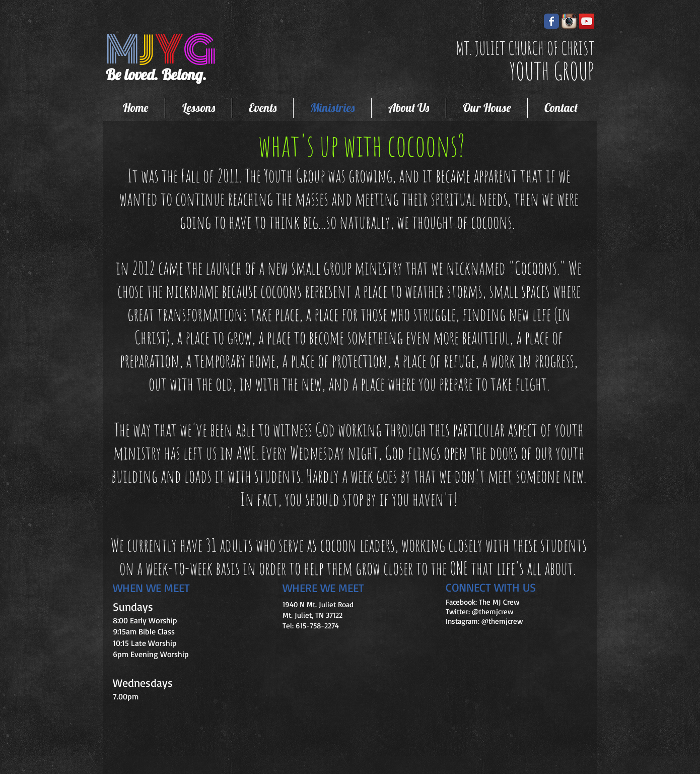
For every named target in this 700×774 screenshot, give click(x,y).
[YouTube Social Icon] (587, 21)
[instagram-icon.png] (569, 21)
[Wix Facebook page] (551, 21)
